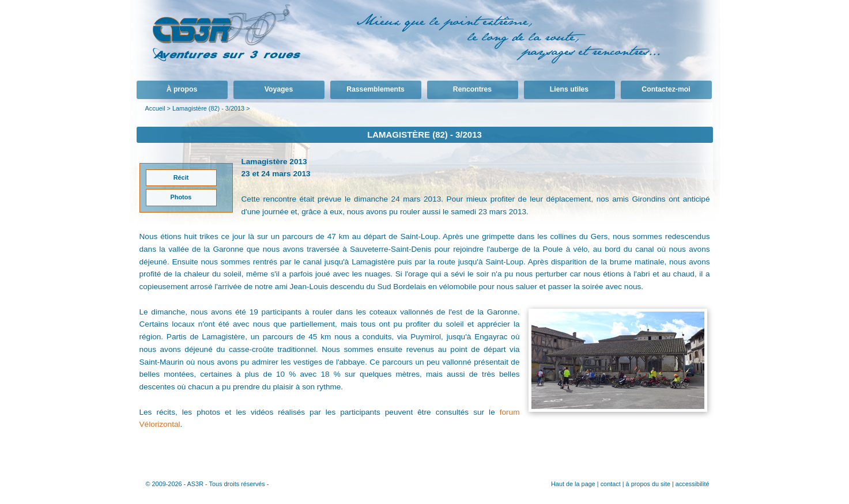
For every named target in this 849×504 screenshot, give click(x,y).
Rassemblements (376, 89)
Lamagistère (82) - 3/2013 (208, 108)
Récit (181, 177)
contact (611, 484)
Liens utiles (569, 89)
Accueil (155, 108)
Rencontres (472, 89)
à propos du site (648, 484)
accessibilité (693, 484)
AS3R (195, 484)
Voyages (279, 89)
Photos (181, 197)
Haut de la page (573, 484)
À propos (182, 89)
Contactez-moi (666, 89)
